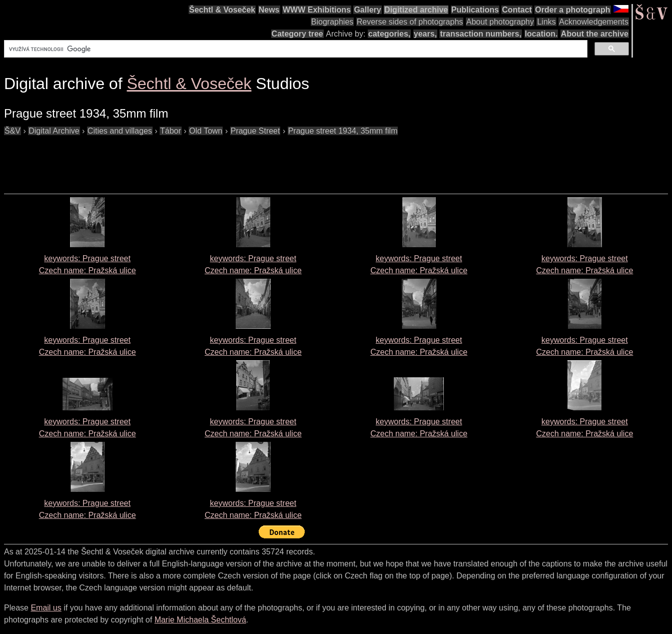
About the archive (595, 34)
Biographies (332, 22)
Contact (517, 10)
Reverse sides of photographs (410, 22)
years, (425, 34)
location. (541, 34)
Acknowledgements (594, 22)
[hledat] (295, 49)
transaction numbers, (481, 34)
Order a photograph (572, 10)
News (269, 10)
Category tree (297, 34)
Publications (475, 10)
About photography (500, 22)
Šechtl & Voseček (222, 10)
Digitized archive (416, 10)
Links (546, 22)
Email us (46, 608)
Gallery (367, 10)
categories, (389, 34)
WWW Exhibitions (317, 10)
